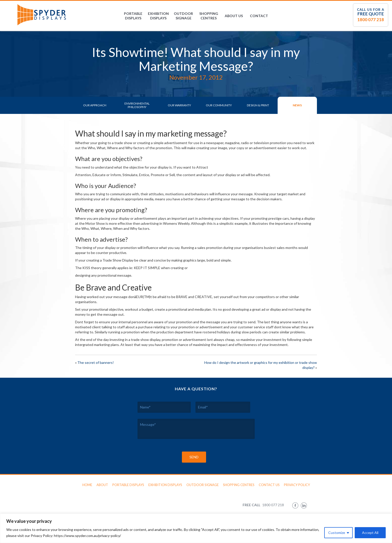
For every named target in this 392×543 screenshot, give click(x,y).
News (297, 105)
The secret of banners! (96, 362)
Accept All (370, 533)
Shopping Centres (209, 16)
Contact (259, 16)
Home (87, 485)
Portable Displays (133, 16)
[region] (196, 528)
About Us (234, 16)
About (102, 485)
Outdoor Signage (183, 16)
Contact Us (269, 485)
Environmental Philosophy (137, 105)
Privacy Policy (297, 485)
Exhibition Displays (158, 16)
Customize (337, 533)
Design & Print (258, 105)
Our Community (219, 105)
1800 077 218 (371, 20)
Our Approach (95, 105)
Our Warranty (179, 105)
